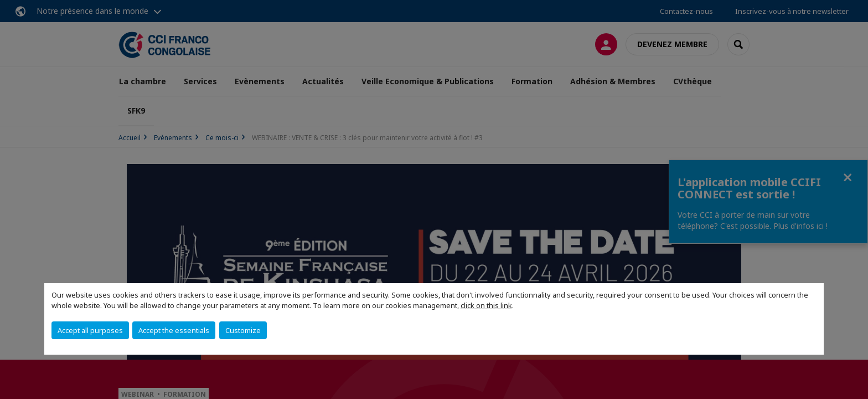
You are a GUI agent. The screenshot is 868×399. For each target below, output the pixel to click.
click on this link (486, 305)
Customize (243, 330)
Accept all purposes (90, 330)
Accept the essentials (174, 330)
